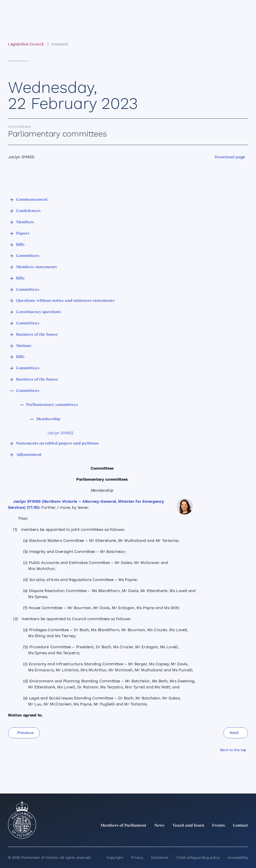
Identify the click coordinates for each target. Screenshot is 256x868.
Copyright (115, 857)
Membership (48, 419)
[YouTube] (234, 837)
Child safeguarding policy (198, 857)
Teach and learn (188, 826)
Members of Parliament (123, 826)
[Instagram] (212, 837)
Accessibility (238, 857)
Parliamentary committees (52, 405)
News (159, 826)
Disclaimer (160, 857)
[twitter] (190, 837)
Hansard (60, 44)
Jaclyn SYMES (60, 433)
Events (219, 826)
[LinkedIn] (201, 837)
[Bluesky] (245, 837)
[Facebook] (223, 837)
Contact (240, 826)
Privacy (137, 857)
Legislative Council (26, 44)
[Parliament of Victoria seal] (22, 820)
